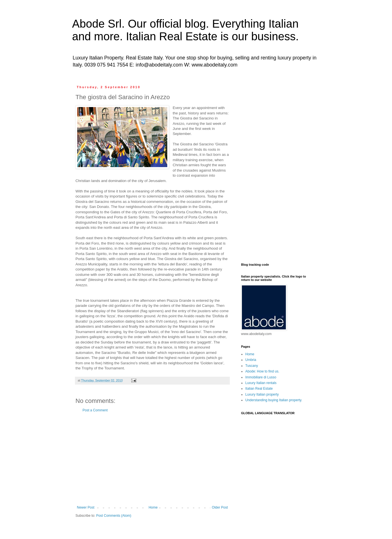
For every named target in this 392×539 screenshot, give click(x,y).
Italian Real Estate (259, 389)
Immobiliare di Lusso (261, 377)
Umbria (251, 360)
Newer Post (86, 507)
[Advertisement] (152, 459)
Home (153, 507)
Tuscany (252, 366)
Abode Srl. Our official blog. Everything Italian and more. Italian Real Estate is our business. (185, 30)
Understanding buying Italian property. (274, 400)
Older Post (220, 507)
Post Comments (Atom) (114, 516)
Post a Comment (95, 410)
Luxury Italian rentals (261, 383)
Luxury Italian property (262, 394)
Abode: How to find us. (262, 371)
